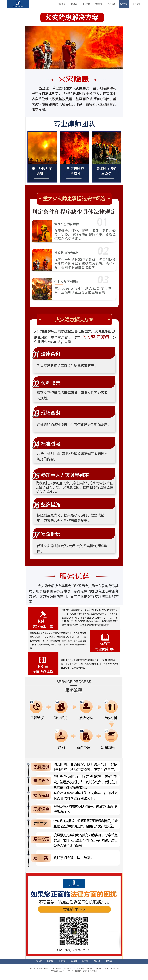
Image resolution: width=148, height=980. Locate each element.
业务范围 (86, 4)
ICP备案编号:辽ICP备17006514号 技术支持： (67, 971)
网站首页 (62, 4)
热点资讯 (111, 4)
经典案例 (99, 4)
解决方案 (124, 4)
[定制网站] (93, 971)
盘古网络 (86, 971)
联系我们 (136, 4)
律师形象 (74, 4)
